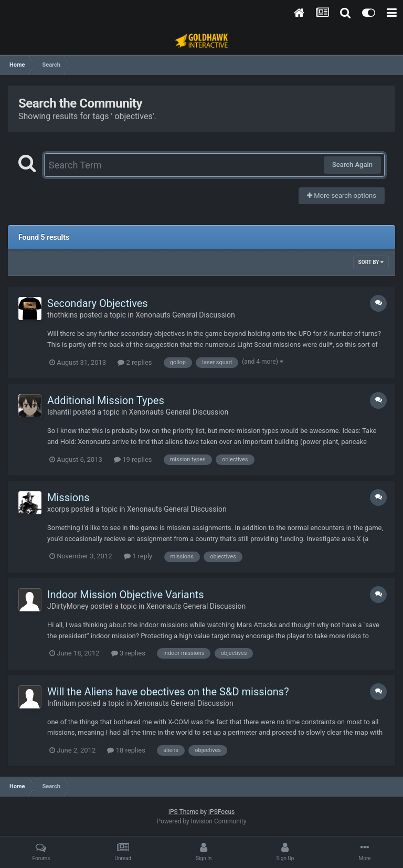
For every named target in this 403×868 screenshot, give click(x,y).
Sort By (371, 262)
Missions (68, 497)
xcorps (58, 509)
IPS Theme (184, 812)
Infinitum (62, 703)
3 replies (128, 653)
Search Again (352, 165)
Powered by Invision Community (202, 821)
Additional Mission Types (106, 400)
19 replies (133, 459)
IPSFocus (221, 812)
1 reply (138, 556)
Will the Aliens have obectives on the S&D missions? (168, 692)
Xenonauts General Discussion (185, 315)
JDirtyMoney (68, 606)
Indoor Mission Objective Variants (126, 595)
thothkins (62, 315)
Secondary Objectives (98, 303)
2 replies (135, 362)
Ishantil (59, 412)
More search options (342, 195)
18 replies (126, 750)
